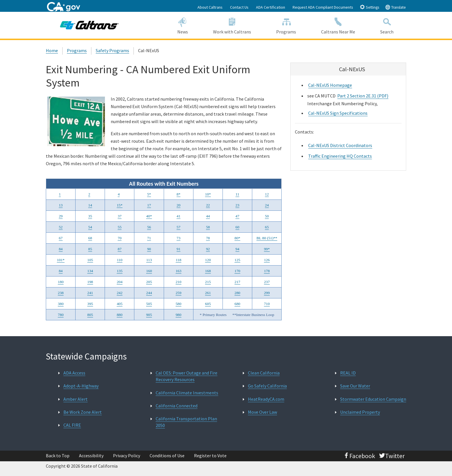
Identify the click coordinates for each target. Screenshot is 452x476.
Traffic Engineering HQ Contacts (340, 156)
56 (149, 227)
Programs (286, 25)
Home (52, 50)
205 (149, 282)
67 (61, 238)
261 (208, 293)
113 (149, 260)
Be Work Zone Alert (83, 412)
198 (90, 282)
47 (237, 216)
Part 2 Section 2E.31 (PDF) (363, 96)
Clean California (264, 373)
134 (90, 271)
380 (61, 304)
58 (208, 227)
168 (208, 271)
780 (61, 315)
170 (238, 271)
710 (267, 304)
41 (179, 216)
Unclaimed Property (360, 412)
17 (149, 205)
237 (267, 282)
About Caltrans (210, 7)
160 (149, 271)
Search (387, 25)
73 (179, 238)
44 (208, 216)
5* (149, 194)
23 (237, 205)
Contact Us (239, 7)
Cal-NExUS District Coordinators (340, 145)
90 (149, 249)
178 (267, 271)
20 (179, 205)
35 (90, 216)
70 (119, 238)
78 (208, 238)
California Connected (177, 406)
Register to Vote (210, 456)
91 (179, 249)
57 (179, 227)
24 (267, 205)
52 (61, 227)
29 (61, 216)
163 (178, 271)
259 (178, 293)
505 (149, 304)
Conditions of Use (167, 456)
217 (238, 282)
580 (178, 304)
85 (90, 249)
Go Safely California (267, 386)
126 (267, 260)
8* (179, 194)
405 (120, 304)
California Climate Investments (187, 393)
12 (267, 194)
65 (267, 227)
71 (149, 238)
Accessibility (91, 456)
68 (90, 238)
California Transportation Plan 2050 (186, 422)
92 (208, 249)
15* (120, 205)
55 (119, 227)
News (182, 25)
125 (238, 260)
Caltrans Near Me (338, 25)
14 (90, 205)
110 (120, 260)
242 (120, 293)
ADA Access (74, 373)
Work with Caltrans (232, 25)
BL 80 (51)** (267, 238)
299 (267, 293)
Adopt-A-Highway (81, 386)
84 (61, 249)
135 (120, 271)
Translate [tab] (395, 7)
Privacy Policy (127, 456)
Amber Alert (76, 399)
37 (119, 216)
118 (178, 260)
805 (90, 315)
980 (178, 315)
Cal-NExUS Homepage (330, 85)
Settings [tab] (369, 7)
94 (237, 249)
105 (90, 260)
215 (208, 282)
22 (208, 205)
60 (237, 227)
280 (238, 293)
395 (90, 304)
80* (238, 238)
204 (120, 282)
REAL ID (348, 373)
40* (149, 216)
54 (90, 227)
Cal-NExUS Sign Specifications (338, 113)
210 (178, 282)
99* (267, 249)
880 (120, 315)
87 (119, 249)
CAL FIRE (72, 425)
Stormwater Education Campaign (373, 399)
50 (267, 216)
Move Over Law (262, 412)
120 (208, 260)
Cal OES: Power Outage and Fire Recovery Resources (187, 376)
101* (61, 260)
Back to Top (58, 456)
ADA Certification (271, 7)
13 (61, 205)
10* (208, 194)
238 (61, 293)
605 (208, 304)
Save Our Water (355, 386)
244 (149, 293)
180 (61, 282)
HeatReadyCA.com (266, 399)
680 (238, 304)
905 (149, 315)
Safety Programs (112, 50)
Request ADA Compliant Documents (323, 7)
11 (237, 194)
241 (90, 293)
